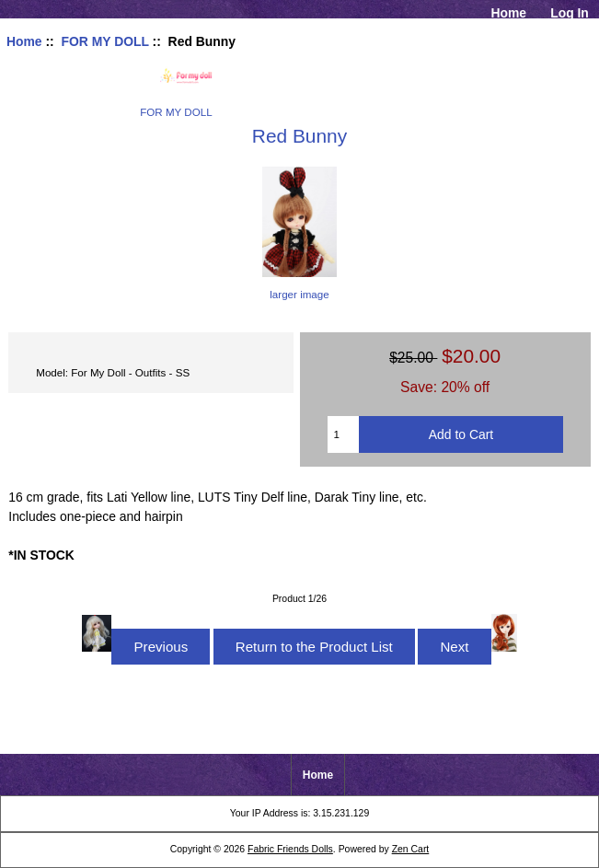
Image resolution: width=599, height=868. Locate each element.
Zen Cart (411, 849)
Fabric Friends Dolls (290, 849)
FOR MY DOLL (104, 41)
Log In (570, 13)
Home (508, 13)
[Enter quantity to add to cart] (344, 434)
